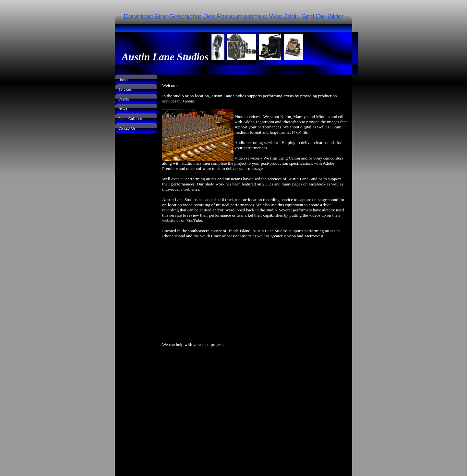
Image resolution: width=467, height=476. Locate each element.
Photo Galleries (130, 119)
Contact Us (127, 128)
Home (123, 80)
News (123, 109)
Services (125, 89)
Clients (124, 99)
